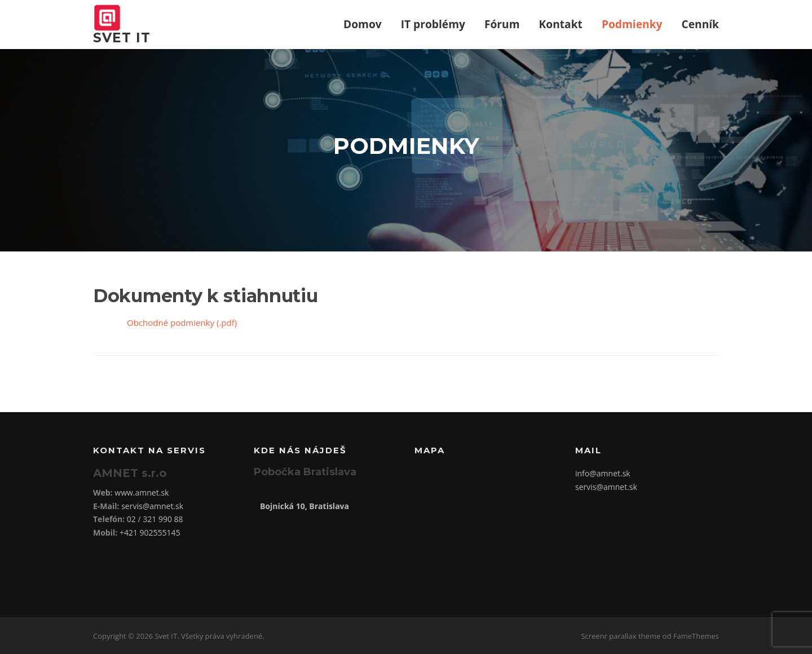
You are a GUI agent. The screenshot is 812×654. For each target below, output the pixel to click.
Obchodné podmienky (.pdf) (182, 322)
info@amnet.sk (603, 473)
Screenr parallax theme (621, 636)
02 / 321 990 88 (155, 519)
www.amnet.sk (142, 492)
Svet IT (122, 38)
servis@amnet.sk (152, 506)
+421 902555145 (150, 533)
